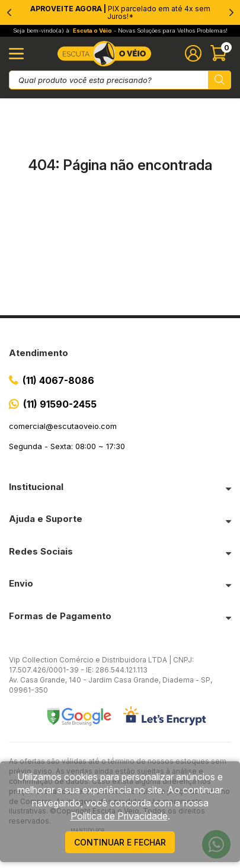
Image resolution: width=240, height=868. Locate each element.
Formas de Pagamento (60, 616)
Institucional (36, 487)
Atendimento (39, 353)
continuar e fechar (120, 842)
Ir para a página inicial (120, 215)
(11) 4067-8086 (58, 380)
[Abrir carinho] (221, 53)
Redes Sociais (41, 551)
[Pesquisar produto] (220, 80)
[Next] (231, 12)
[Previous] (9, 12)
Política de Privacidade (119, 816)
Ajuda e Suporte (46, 519)
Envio (21, 583)
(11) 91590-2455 (60, 404)
